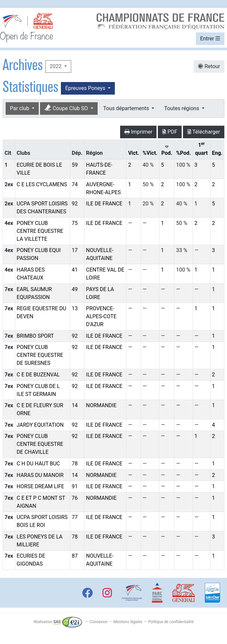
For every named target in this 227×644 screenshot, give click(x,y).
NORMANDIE (101, 405)
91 (75, 486)
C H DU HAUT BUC (38, 464)
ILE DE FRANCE (104, 204)
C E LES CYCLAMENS (42, 184)
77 (75, 517)
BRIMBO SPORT (35, 336)
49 (75, 289)
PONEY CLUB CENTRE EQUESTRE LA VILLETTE (40, 231)
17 (75, 250)
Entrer (210, 39)
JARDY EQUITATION (40, 425)
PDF (170, 132)
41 (75, 270)
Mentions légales (128, 622)
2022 (56, 66)
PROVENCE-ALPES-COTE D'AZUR (101, 316)
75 (75, 223)
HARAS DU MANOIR (40, 475)
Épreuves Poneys (86, 88)
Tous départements (127, 108)
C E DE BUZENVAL (38, 375)
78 (75, 464)
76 (75, 498)
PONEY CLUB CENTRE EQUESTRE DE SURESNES (40, 355)
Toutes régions (182, 108)
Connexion (98, 622)
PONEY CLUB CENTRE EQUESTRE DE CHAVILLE (40, 444)
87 (75, 556)
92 (75, 204)
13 (75, 308)
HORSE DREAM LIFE (40, 486)
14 (75, 405)
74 (75, 184)
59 (75, 165)
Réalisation (58, 622)
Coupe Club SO (67, 108)
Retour (209, 66)
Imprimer (138, 132)
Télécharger (204, 132)
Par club (20, 108)
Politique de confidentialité (171, 622)
